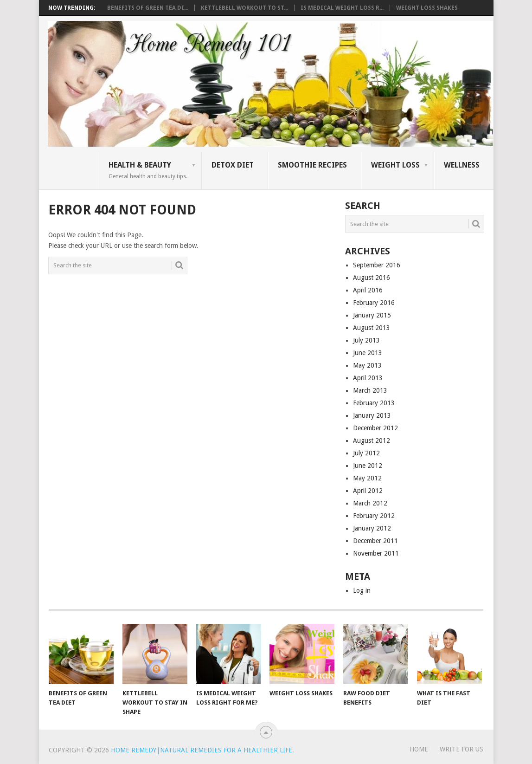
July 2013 (366, 340)
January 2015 (372, 315)
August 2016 (372, 278)
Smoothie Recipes (312, 165)
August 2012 (372, 440)
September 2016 (377, 265)
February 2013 (374, 403)
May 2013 (367, 365)
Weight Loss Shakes (427, 8)
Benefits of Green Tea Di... (148, 8)
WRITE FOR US (461, 749)
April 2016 (368, 290)
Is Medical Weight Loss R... (342, 8)
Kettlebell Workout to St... (244, 8)
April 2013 (368, 378)
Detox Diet (233, 165)
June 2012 (368, 466)
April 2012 (368, 491)
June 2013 (368, 353)
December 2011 (375, 541)
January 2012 (372, 528)
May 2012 (367, 478)
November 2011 (376, 553)
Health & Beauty (148, 170)
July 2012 (366, 453)
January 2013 (372, 415)
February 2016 (374, 303)
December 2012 (375, 428)
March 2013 (370, 390)
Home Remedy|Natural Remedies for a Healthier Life (202, 750)
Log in (362, 590)
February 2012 (374, 516)
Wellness (462, 165)
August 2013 (372, 328)
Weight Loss (395, 165)
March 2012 (370, 503)
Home (419, 749)
